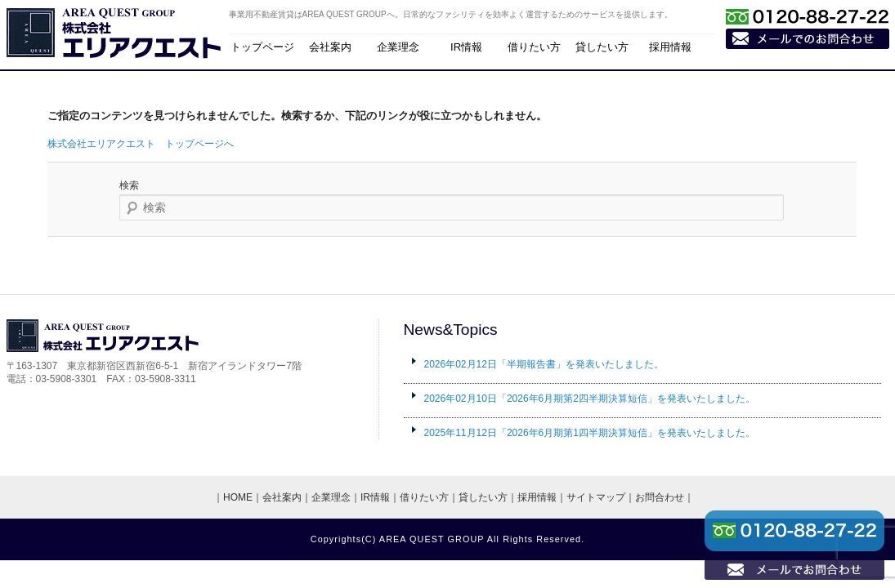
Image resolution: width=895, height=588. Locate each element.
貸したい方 (602, 47)
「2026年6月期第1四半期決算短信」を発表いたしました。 (590, 433)
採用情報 (670, 47)
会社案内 (330, 47)
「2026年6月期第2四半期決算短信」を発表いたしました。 (590, 399)
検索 (129, 185)
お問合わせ (660, 497)
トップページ (262, 47)
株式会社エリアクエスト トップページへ (141, 144)
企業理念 (398, 47)
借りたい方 (534, 47)
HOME (238, 497)
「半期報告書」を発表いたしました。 (544, 364)
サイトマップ (596, 497)
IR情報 (466, 47)
